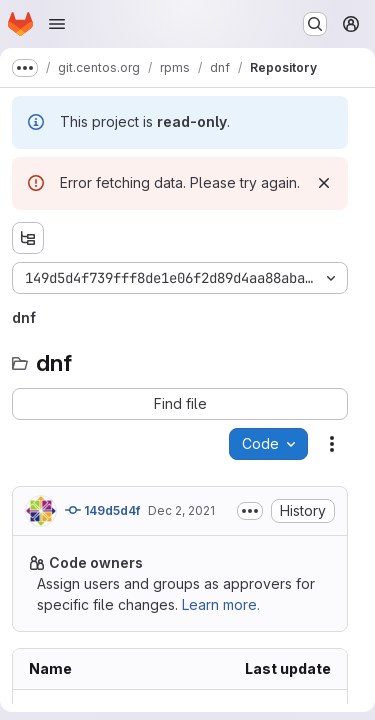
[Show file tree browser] (28, 238)
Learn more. (221, 604)
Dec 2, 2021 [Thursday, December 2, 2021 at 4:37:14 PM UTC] (181, 510)
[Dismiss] (324, 183)
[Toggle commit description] (250, 511)
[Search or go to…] (315, 24)
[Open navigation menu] (57, 24)
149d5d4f (102, 510)
